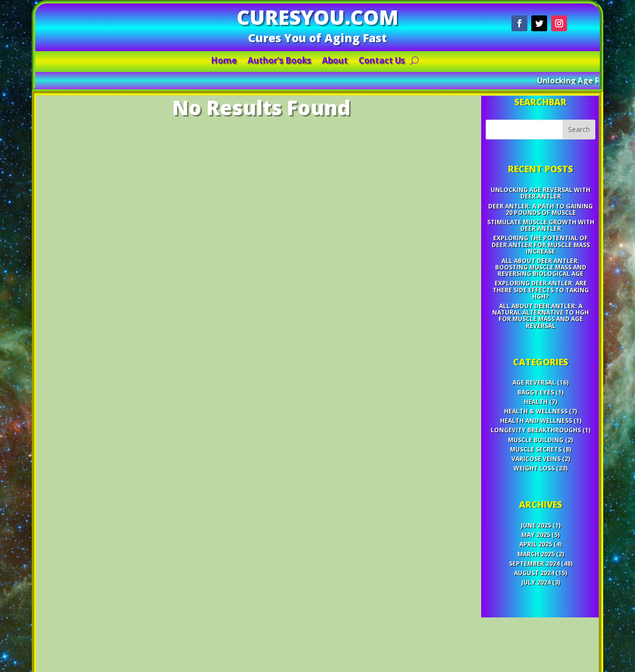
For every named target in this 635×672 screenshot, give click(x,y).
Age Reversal (502, 376)
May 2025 (503, 485)
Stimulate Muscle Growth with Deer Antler (506, 264)
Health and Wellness (503, 403)
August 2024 (502, 513)
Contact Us (372, 62)
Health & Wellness (503, 397)
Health (503, 390)
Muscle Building (503, 417)
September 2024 (502, 506)
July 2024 (503, 520)
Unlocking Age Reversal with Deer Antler (507, 240)
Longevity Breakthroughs (503, 410)
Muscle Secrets (503, 424)
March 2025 (503, 499)
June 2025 (503, 478)
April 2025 (503, 492)
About (332, 62)
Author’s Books (285, 62)
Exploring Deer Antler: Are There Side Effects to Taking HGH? (506, 310)
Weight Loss (502, 438)
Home (238, 62)
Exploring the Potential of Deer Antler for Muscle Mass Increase (507, 277)
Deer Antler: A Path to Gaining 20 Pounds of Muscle (506, 252)
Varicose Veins (503, 431)
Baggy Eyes (503, 383)
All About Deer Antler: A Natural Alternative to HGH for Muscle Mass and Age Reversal (507, 328)
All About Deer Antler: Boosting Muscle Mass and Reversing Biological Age (507, 294)
